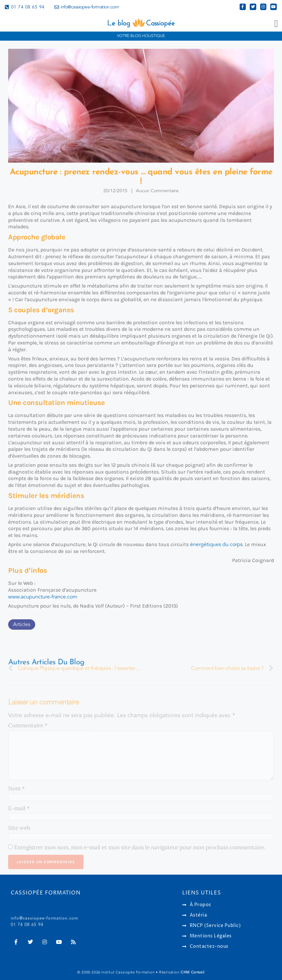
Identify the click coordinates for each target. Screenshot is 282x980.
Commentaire (28, 725)
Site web (19, 828)
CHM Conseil (193, 972)
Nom (16, 788)
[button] (276, 24)
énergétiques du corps (216, 544)
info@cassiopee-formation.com (45, 918)
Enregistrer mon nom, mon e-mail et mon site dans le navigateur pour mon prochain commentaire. (140, 847)
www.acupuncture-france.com (43, 597)
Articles (22, 624)
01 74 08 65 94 (27, 925)
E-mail (19, 808)
